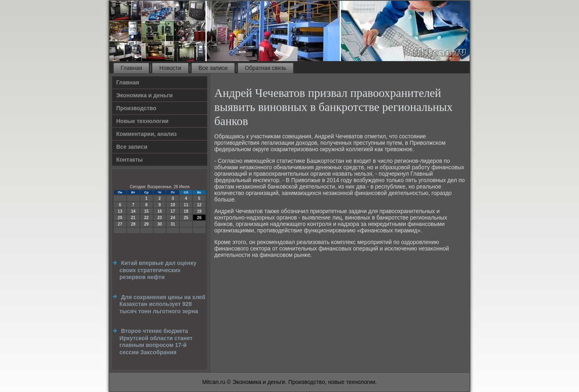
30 (159, 224)
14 (133, 211)
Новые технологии (142, 121)
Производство (136, 108)
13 (120, 211)
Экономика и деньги (144, 95)
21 (133, 218)
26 (199, 218)
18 (186, 211)
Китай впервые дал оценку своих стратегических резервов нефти (158, 270)
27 (120, 224)
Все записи (213, 68)
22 (147, 218)
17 (173, 211)
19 (199, 211)
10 (173, 205)
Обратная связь (266, 68)
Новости (170, 68)
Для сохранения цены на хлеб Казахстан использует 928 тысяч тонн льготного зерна (162, 304)
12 (199, 205)
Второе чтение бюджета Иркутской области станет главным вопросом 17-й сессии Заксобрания (156, 342)
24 (173, 218)
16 (159, 211)
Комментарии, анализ (147, 134)
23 (159, 218)
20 (120, 218)
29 (147, 224)
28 (133, 224)
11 (186, 205)
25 (186, 218)
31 (173, 224)
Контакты (129, 160)
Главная (131, 68)
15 (147, 211)
